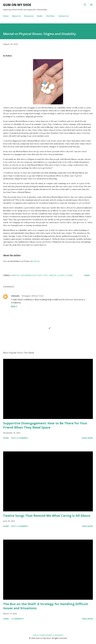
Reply (14, 307)
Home (6, 16)
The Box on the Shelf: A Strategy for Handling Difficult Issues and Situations (46, 606)
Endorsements (46, 635)
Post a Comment (20, 438)
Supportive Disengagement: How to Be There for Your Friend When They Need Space (45, 425)
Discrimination (28, 275)
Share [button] (87, 275)
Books (40, 16)
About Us (16, 16)
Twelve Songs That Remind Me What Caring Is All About (47, 516)
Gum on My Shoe (17, 5)
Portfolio (50, 16)
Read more (88, 438)
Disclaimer (59, 635)
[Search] (85, 5)
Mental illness (57, 275)
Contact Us (63, 16)
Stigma (69, 275)
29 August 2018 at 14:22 (32, 296)
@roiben (35, 261)
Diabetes (15, 275)
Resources (29, 16)
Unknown (15, 296)
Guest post (43, 275)
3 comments (17, 619)
